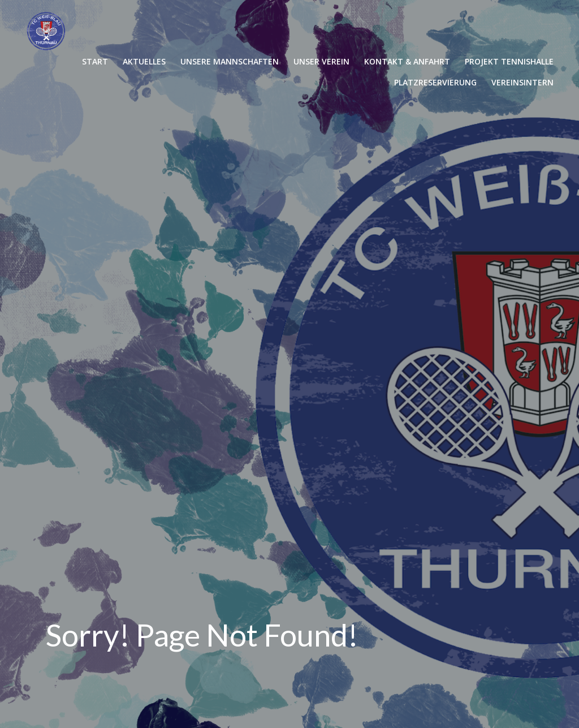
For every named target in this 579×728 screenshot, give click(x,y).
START (95, 61)
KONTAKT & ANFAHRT (407, 61)
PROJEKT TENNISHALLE (509, 61)
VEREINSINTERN (522, 82)
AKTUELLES (144, 61)
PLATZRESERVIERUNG (435, 82)
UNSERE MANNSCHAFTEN (230, 61)
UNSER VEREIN (321, 61)
